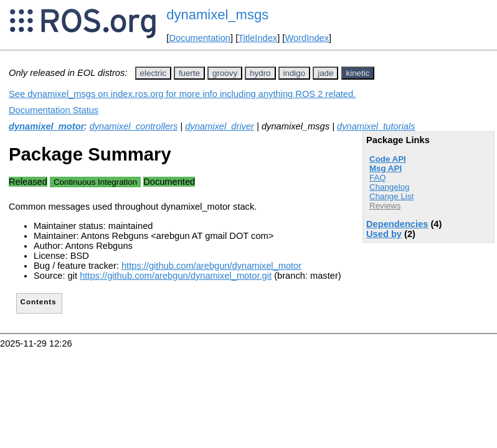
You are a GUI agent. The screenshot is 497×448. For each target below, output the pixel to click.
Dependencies (397, 224)
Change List (391, 196)
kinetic (358, 73)
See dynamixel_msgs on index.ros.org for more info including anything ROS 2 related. (182, 94)
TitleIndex (258, 38)
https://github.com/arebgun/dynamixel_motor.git (176, 276)
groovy (225, 73)
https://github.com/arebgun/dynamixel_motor (211, 266)
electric (153, 73)
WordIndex (307, 38)
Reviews (385, 206)
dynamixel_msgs (217, 15)
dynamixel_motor (46, 126)
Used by (384, 234)
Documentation (200, 38)
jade (325, 73)
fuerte (189, 73)
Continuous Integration (95, 182)
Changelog (389, 187)
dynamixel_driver (220, 126)
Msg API (386, 168)
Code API (388, 159)
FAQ (378, 178)
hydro (260, 73)
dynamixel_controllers (134, 126)
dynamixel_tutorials (376, 126)
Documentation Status (54, 110)
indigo (295, 73)
